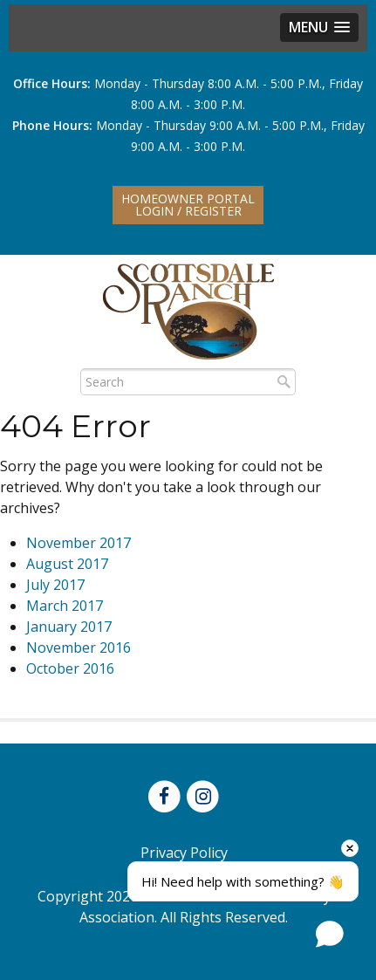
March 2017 (65, 606)
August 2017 (67, 564)
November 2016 (79, 648)
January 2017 (69, 627)
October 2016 (70, 668)
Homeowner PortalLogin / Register (188, 205)
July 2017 (55, 585)
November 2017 (79, 543)
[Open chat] (330, 934)
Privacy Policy (184, 853)
